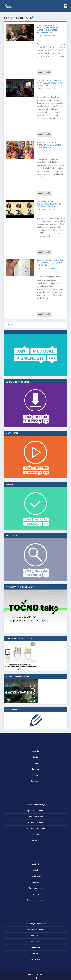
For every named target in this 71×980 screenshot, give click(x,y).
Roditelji (36, 864)
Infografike (36, 942)
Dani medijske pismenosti (36, 924)
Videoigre (36, 775)
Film (35, 745)
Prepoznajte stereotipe (36, 828)
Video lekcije (36, 935)
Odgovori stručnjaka (35, 888)
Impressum (39, 974)
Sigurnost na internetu (35, 811)
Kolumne (36, 894)
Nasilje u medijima (36, 822)
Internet (36, 769)
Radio (36, 757)
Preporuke (35, 882)
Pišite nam (36, 959)
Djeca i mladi (36, 876)
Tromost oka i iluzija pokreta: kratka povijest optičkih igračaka (50, 204)
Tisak (36, 763)
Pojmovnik (36, 834)
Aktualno (36, 840)
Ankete (35, 953)
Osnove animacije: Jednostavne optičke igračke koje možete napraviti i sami (47, 29)
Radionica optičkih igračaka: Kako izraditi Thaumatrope (49, 145)
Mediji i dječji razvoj (35, 817)
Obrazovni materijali (35, 930)
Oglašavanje (36, 781)
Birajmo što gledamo (36, 900)
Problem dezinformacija (35, 805)
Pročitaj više (44, 72)
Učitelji (55, 89)
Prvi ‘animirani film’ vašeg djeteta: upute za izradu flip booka (50, 263)
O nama (30, 974)
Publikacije (36, 947)
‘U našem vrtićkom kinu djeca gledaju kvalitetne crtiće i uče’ (50, 83)
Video (55, 36)
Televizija (36, 751)
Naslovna (49, 36)
